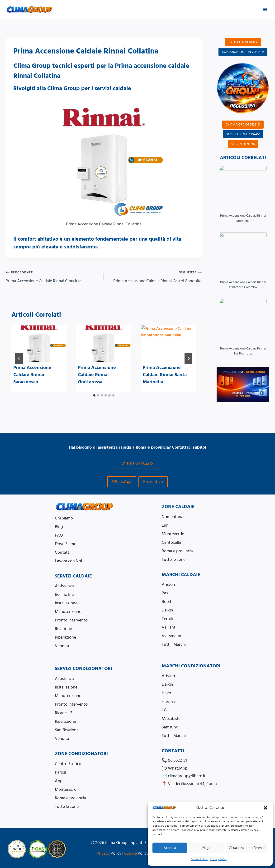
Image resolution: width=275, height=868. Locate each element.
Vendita (62, 646)
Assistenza (64, 586)
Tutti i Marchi (174, 644)
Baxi (166, 593)
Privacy (103, 853)
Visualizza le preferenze (247, 848)
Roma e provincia (177, 551)
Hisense (169, 701)
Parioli (60, 772)
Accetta (170, 848)
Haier (166, 693)
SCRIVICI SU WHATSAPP (243, 134)
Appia (60, 781)
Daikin (167, 610)
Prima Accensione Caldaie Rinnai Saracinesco (32, 375)
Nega (206, 848)
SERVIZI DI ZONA (243, 144)
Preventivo (153, 482)
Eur (165, 525)
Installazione (66, 603)
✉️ (184, 776)
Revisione (63, 629)
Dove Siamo (66, 544)
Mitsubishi (171, 719)
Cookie (130, 853)
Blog (59, 527)
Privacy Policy (219, 859)
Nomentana (173, 517)
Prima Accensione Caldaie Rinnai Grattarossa (97, 375)
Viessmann (171, 636)
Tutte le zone (174, 560)
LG (164, 710)
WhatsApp (122, 482)
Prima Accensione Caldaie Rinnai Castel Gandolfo (155, 276)
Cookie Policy (199, 859)
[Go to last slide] (19, 359)
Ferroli (167, 619)
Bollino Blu (64, 594)
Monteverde (173, 534)
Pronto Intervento (71, 620)
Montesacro (66, 789)
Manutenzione (68, 612)
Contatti (63, 552)
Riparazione (65, 637)
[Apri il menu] (265, 9)
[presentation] (39, 344)
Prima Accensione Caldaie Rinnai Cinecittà (53, 276)
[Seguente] (188, 359)
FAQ (59, 535)
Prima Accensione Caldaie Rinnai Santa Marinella (165, 375)
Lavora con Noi (68, 561)
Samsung (170, 727)
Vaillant (169, 627)
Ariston (168, 584)
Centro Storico (68, 764)
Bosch (167, 602)
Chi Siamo (64, 518)
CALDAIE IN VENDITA (243, 42)
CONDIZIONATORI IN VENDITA (243, 52)
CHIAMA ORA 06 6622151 (243, 125)
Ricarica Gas (66, 713)
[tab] (94, 395)
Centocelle (171, 542)
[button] (266, 808)
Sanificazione (67, 730)
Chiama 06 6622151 (137, 463)
